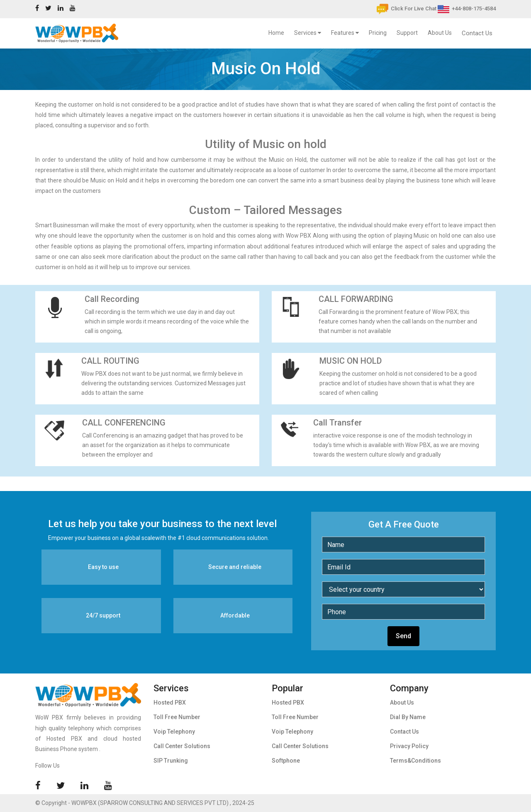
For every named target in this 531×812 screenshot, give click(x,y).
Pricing (378, 33)
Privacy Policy (409, 746)
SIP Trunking (171, 761)
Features (345, 33)
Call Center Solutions (182, 746)
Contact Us (477, 33)
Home (278, 32)
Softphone (286, 761)
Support (407, 33)
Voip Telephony (174, 732)
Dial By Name (408, 717)
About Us (440, 33)
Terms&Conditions (415, 761)
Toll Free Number (177, 717)
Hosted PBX (170, 703)
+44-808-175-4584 (467, 9)
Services (308, 33)
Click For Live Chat (407, 9)
